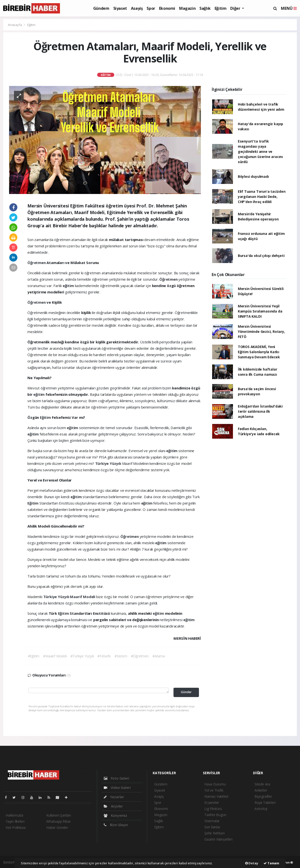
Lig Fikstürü (213, 809)
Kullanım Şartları (59, 815)
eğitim (69, 286)
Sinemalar (212, 821)
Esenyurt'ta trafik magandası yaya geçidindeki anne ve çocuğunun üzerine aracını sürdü (260, 151)
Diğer (236, 8)
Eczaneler (212, 802)
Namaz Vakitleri (216, 796)
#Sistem (121, 656)
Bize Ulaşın (116, 825)
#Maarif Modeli (55, 656)
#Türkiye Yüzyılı (82, 656)
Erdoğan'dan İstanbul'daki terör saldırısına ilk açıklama (260, 411)
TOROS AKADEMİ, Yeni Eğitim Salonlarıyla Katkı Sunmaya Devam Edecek (259, 352)
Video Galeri (117, 788)
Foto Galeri (116, 778)
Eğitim (221, 8)
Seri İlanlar (212, 827)
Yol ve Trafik (214, 790)
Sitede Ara (262, 784)
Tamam (271, 863)
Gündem (101, 8)
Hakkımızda (14, 815)
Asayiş (137, 8)
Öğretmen (37, 263)
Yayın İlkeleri (15, 821)
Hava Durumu (215, 784)
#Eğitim (34, 656)
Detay (252, 863)
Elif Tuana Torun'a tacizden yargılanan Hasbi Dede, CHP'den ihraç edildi (262, 197)
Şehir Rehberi (214, 833)
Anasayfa (15, 25)
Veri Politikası (16, 827)
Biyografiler (263, 796)
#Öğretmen (140, 656)
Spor (151, 8)
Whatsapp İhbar (58, 821)
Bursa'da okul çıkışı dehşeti (261, 256)
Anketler (261, 790)
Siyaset (120, 8)
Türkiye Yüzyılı (109, 463)
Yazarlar (114, 797)
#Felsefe (104, 656)
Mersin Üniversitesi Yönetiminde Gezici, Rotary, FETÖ (261, 332)
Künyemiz (115, 815)
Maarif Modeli (83, 597)
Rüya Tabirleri (265, 802)
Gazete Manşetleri (218, 839)
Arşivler (113, 806)
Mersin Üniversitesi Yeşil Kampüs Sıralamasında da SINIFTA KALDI (260, 311)
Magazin (187, 8)
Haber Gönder (57, 827)
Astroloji (261, 809)
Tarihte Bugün (215, 815)
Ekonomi (167, 8)
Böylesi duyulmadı (253, 176)
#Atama (159, 656)
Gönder (186, 692)
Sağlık (205, 8)
